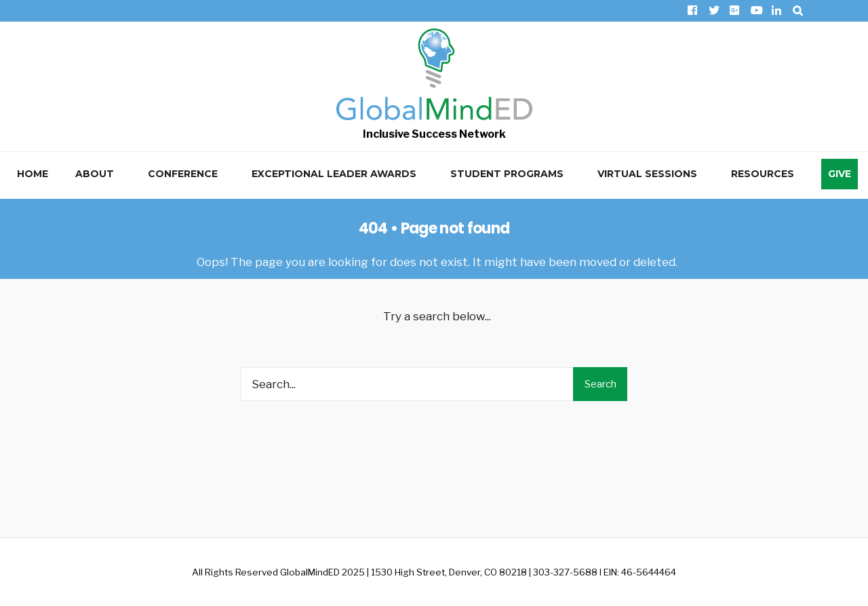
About (95, 174)
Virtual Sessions (647, 174)
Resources (763, 174)
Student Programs (507, 174)
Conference (183, 174)
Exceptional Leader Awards (334, 174)
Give (840, 174)
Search (600, 384)
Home (33, 174)
